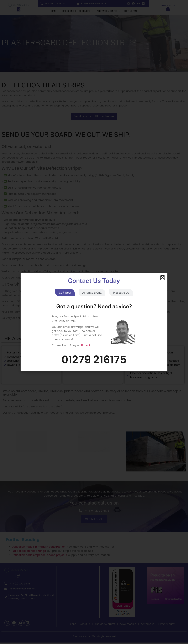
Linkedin (86, 345)
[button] (163, 278)
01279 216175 (94, 360)
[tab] (65, 293)
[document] (94, 322)
